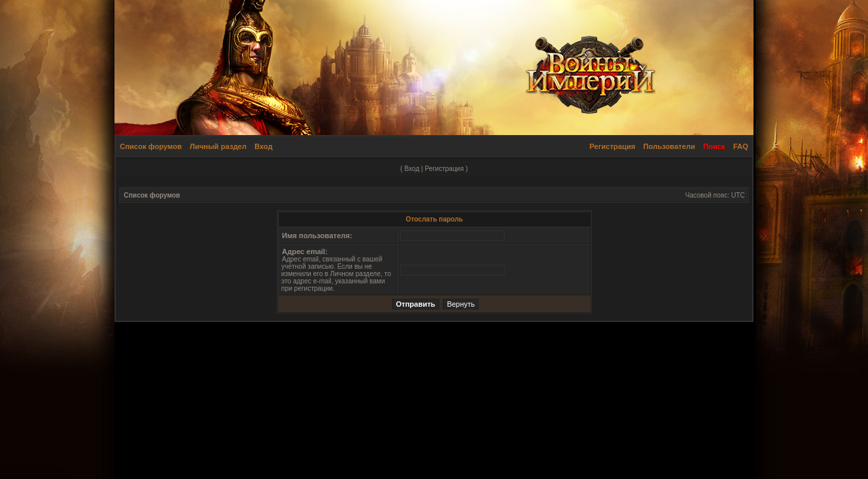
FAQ (741, 146)
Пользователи (669, 146)
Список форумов (151, 146)
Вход (263, 146)
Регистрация (613, 146)
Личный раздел (218, 146)
